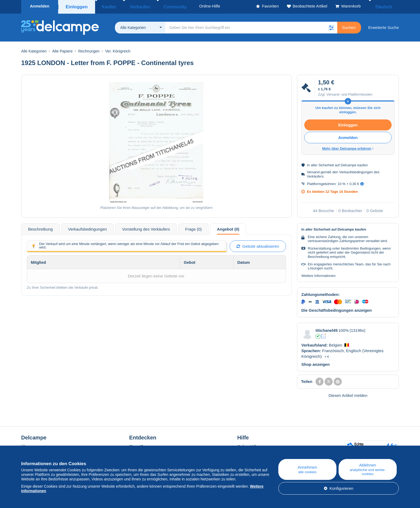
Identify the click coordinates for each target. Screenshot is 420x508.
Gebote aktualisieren (258, 245)
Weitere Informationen (318, 274)
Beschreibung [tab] (40, 227)
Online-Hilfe (248, 445)
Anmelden (40, 6)
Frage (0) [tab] (193, 227)
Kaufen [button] (107, 6)
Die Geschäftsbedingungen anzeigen (337, 309)
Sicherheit (326, 163)
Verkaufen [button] (132, 6)
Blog (136, 445)
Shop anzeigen (316, 363)
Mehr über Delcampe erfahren (348, 147)
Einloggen (77, 6)
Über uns (29, 445)
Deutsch (387, 6)
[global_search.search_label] (251, 26)
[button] (331, 26)
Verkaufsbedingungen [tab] (87, 227)
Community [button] (160, 6)
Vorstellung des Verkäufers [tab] (146, 227)
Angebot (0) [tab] (228, 227)
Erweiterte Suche (384, 26)
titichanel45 (327, 329)
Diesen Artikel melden (348, 394)
